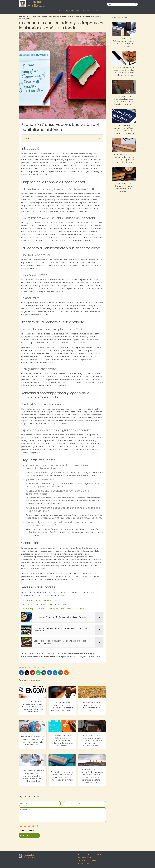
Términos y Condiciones (87, 860)
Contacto (96, 11)
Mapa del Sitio (83, 863)
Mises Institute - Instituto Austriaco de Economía (47, 604)
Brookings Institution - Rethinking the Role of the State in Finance (55, 609)
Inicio (58, 11)
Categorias (67, 11)
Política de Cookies (85, 858)
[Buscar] (136, 4)
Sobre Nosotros (83, 11)
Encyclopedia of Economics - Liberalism (44, 600)
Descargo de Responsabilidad (89, 855)
